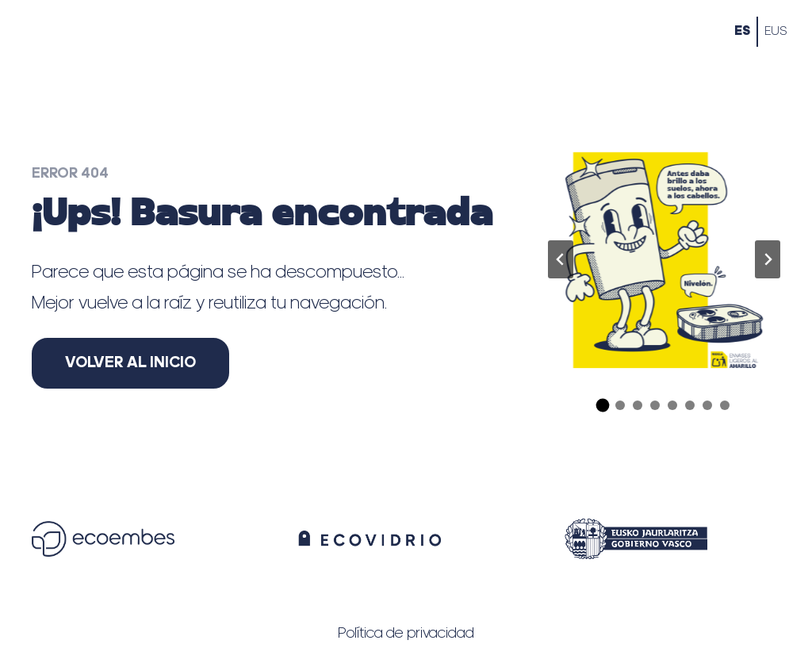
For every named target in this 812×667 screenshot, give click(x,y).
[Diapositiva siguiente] (768, 259)
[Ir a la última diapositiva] (561, 259)
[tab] (603, 406)
